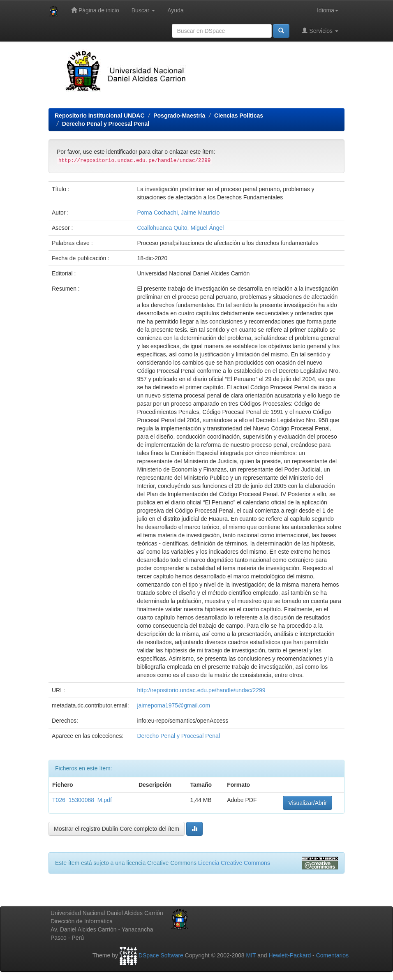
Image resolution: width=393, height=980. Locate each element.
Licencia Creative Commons (234, 863)
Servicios (320, 31)
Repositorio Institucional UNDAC (100, 116)
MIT (251, 955)
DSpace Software (161, 955)
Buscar (143, 10)
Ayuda (175, 10)
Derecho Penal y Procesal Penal (106, 124)
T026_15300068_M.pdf (82, 800)
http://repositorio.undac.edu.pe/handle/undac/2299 (201, 690)
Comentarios (332, 955)
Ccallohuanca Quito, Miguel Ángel (180, 228)
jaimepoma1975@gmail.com (173, 705)
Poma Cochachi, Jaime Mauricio (178, 213)
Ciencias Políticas (239, 116)
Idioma (328, 10)
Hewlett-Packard (290, 955)
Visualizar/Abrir (307, 803)
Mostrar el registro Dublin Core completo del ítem (117, 829)
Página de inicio (95, 10)
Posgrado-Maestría (179, 116)
